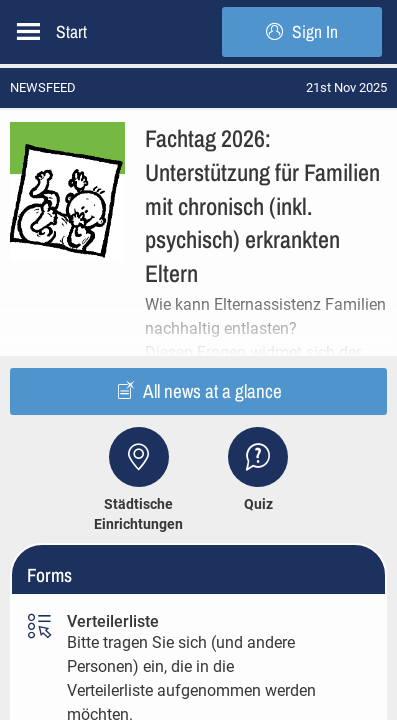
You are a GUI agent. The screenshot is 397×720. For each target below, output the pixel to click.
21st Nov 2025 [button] (346, 87)
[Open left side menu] (28, 32)
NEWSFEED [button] (43, 87)
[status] (346, 87)
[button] (198, 212)
